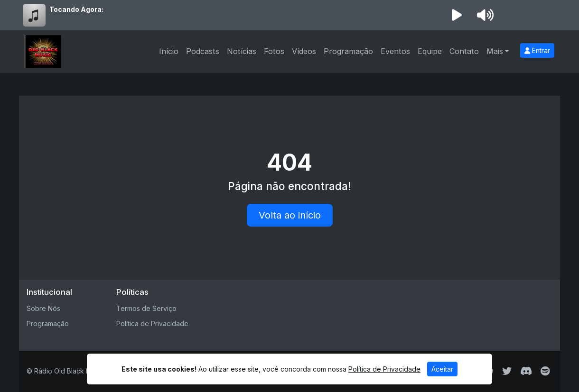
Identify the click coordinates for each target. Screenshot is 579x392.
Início (169, 51)
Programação (348, 51)
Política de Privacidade (152, 324)
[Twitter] (507, 371)
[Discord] (526, 371)
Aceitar (442, 369)
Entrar (537, 50)
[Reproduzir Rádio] (457, 15)
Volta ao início (290, 215)
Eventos (395, 51)
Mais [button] (495, 51)
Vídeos (304, 51)
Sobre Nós (43, 308)
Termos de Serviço (146, 308)
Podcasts (203, 51)
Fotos (274, 51)
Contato (464, 51)
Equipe (430, 51)
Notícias (242, 51)
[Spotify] (545, 371)
